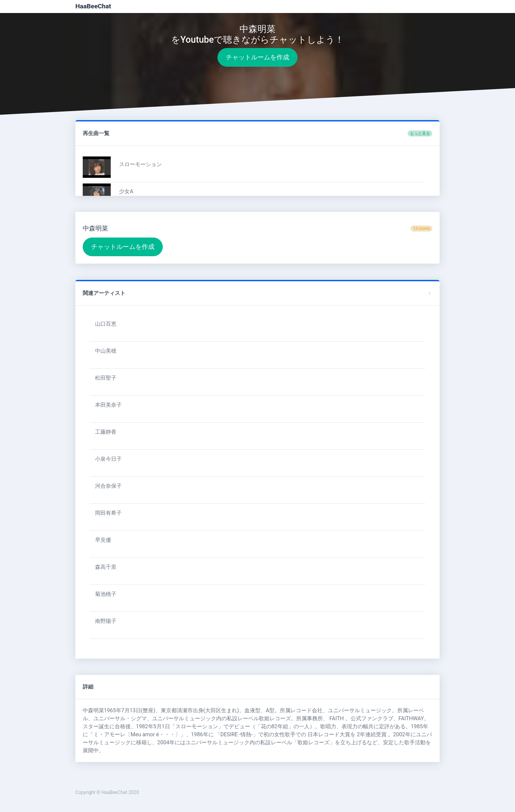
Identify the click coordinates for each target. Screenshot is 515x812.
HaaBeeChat (93, 6)
